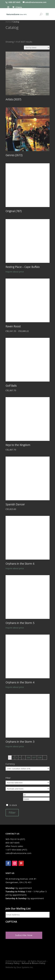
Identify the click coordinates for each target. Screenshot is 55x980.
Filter (12, 813)
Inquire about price (15, 272)
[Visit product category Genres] (28, 133)
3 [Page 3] (17, 757)
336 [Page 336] (28, 757)
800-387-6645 (13, 843)
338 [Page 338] (40, 757)
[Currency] (28, 769)
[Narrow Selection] (28, 783)
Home (8, 22)
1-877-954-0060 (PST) (16, 850)
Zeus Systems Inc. (25, 967)
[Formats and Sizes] (28, 789)
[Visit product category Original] (28, 189)
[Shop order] (37, 48)
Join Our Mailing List (18, 909)
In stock (13, 805)
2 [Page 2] (13, 757)
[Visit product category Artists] (28, 77)
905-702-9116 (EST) (15, 839)
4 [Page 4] (20, 757)
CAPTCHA (11, 922)
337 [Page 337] (34, 757)
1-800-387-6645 (14, 2)
